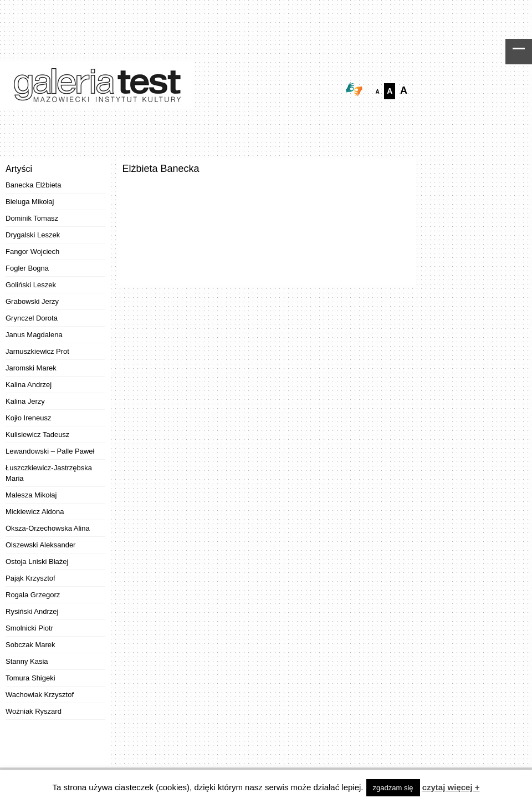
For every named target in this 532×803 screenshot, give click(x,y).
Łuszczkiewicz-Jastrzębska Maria (49, 473)
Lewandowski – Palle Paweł (50, 451)
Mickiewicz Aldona (35, 512)
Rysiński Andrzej (32, 611)
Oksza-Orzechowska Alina (48, 528)
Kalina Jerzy (25, 401)
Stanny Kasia (27, 661)
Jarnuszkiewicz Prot (37, 351)
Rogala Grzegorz (33, 595)
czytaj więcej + (451, 787)
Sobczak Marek (30, 645)
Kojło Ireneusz (28, 418)
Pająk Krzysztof (30, 578)
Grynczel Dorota (32, 318)
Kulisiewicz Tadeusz (37, 434)
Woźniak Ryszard (34, 711)
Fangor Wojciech (32, 251)
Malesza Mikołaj (31, 495)
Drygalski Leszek (33, 235)
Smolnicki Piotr (29, 628)
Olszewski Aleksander (40, 545)
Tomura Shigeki (30, 678)
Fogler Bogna (27, 268)
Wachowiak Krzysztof (40, 695)
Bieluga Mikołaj (30, 202)
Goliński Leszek (31, 285)
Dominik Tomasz (32, 218)
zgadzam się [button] (393, 788)
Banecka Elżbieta (33, 185)
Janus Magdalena (34, 335)
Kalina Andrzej (29, 385)
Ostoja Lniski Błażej (37, 561)
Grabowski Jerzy (32, 301)
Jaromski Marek (31, 368)
